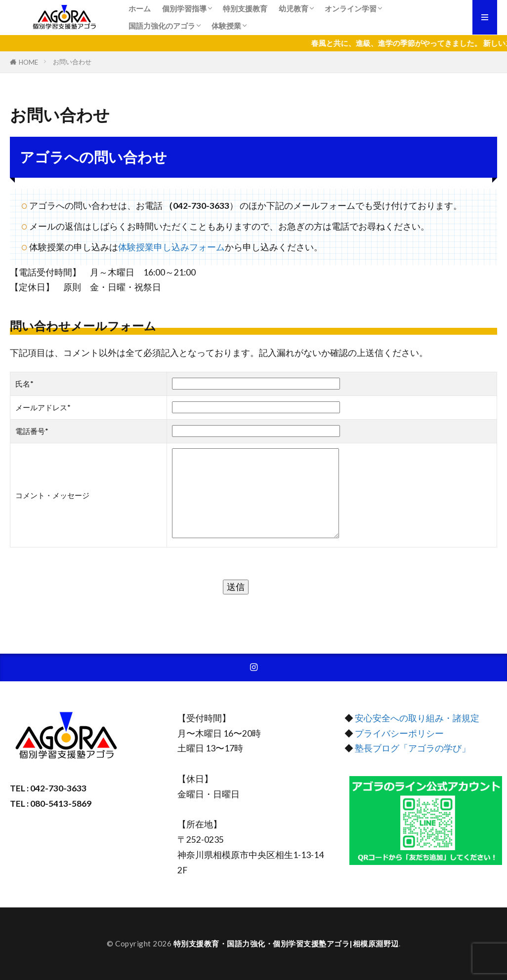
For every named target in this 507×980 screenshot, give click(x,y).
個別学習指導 (184, 8)
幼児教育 (294, 8)
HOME (28, 62)
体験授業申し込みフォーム (171, 247)
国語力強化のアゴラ (162, 26)
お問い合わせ (72, 62)
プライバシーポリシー (399, 733)
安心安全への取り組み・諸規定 (417, 718)
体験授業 (226, 26)
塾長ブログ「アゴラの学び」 (412, 748)
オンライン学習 (351, 8)
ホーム (140, 8)
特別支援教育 (245, 8)
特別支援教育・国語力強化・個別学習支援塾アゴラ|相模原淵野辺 (286, 943)
